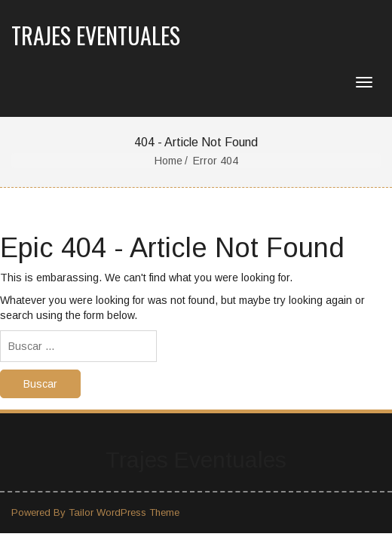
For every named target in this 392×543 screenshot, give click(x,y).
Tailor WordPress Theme (124, 512)
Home (168, 161)
